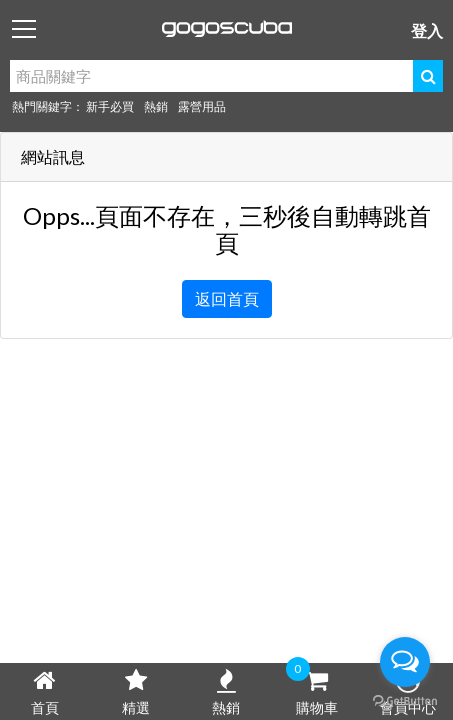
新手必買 (110, 106)
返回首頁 (227, 298)
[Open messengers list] (405, 662)
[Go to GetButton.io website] (405, 700)
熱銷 (156, 106)
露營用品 (202, 106)
